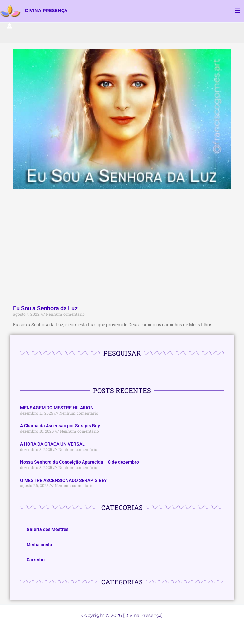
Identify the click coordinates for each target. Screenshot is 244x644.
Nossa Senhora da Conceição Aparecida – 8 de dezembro (79, 463)
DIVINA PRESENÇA (49, 11)
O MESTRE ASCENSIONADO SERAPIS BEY (64, 481)
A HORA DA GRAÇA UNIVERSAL (52, 445)
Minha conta (39, 546)
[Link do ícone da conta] (9, 27)
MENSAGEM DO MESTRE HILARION (57, 409)
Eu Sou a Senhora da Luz (45, 309)
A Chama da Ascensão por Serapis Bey (60, 427)
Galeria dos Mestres (47, 530)
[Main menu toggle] (238, 11)
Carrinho (36, 561)
